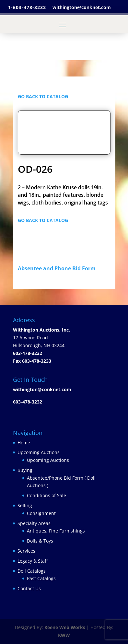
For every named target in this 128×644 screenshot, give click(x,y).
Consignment (41, 513)
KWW (64, 635)
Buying (25, 470)
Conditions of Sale (47, 495)
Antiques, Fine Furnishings (56, 531)
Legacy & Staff (33, 561)
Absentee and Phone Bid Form (59, 268)
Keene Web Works (65, 627)
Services (26, 551)
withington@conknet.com (42, 389)
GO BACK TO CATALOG (43, 96)
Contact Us (29, 588)
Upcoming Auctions (39, 452)
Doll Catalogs (32, 571)
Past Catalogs (41, 578)
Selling (25, 505)
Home (24, 443)
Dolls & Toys (40, 541)
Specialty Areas (34, 523)
